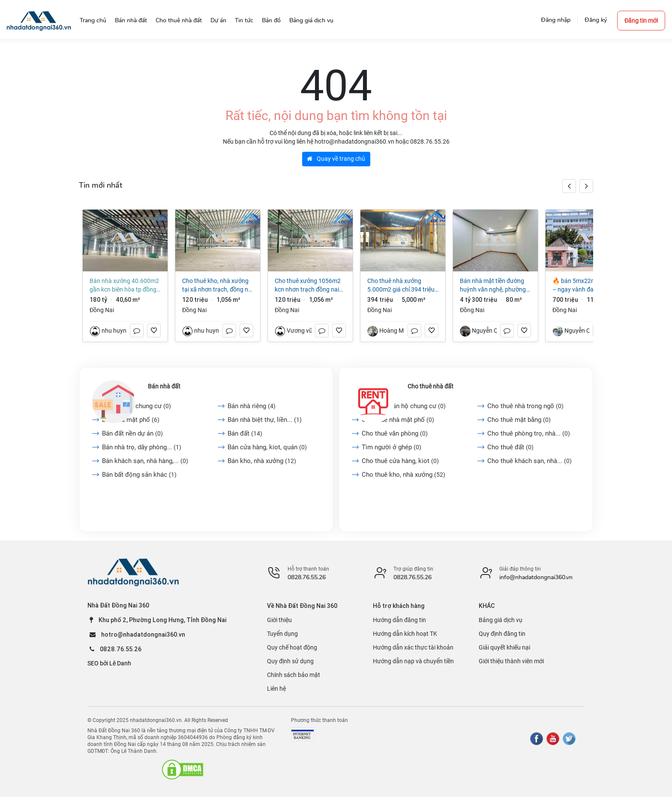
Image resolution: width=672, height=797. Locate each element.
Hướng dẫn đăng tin (399, 620)
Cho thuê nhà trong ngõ (525, 406)
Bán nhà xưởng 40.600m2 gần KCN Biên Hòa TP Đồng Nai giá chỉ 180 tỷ (124, 286)
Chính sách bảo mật (294, 675)
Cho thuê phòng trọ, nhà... (529, 433)
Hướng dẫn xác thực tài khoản (413, 647)
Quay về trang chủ (336, 159)
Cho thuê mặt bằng (519, 420)
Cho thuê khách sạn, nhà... (529, 461)
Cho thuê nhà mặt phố (398, 420)
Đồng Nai (102, 310)
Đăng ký (596, 20)
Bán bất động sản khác (139, 475)
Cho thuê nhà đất (430, 386)
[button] (586, 186)
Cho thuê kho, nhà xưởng (403, 475)
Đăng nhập (556, 20)
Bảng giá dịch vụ (501, 620)
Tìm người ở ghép (391, 447)
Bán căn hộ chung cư (136, 406)
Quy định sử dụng (290, 661)
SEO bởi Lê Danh (109, 663)
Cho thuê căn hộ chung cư (404, 406)
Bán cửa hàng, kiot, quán (267, 447)
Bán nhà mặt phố (131, 420)
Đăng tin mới (641, 21)
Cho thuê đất (510, 447)
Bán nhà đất (164, 386)
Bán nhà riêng (252, 406)
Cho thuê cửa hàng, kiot (400, 461)
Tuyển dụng (282, 634)
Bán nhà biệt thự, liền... (265, 420)
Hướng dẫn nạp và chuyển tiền (413, 661)
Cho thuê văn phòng (395, 433)
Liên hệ (276, 689)
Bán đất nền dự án (132, 433)
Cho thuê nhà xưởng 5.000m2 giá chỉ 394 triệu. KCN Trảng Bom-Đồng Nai (402, 286)
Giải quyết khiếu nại (504, 647)
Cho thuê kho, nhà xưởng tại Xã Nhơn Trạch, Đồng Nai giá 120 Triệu (217, 286)
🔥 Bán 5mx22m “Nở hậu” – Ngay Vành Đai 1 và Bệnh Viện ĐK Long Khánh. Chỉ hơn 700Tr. (587, 286)
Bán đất (245, 433)
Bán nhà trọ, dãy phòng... (142, 447)
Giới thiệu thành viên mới (511, 661)
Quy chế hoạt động (292, 647)
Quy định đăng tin (502, 634)
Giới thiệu (279, 620)
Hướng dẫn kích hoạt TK (405, 634)
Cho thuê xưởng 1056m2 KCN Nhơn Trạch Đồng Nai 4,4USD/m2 (308, 286)
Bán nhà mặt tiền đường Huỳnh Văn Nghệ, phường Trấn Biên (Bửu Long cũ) (493, 286)
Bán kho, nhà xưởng (262, 461)
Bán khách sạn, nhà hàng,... (145, 461)
